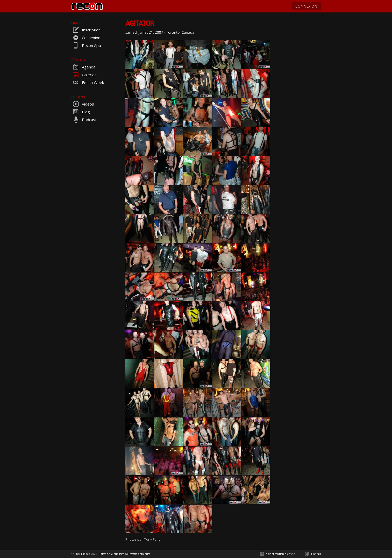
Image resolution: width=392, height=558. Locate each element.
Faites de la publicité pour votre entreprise (125, 554)
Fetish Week (88, 82)
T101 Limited (82, 554)
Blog (81, 112)
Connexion (86, 38)
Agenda (83, 67)
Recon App (86, 45)
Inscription (86, 30)
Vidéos (83, 104)
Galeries (84, 75)
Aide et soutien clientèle (280, 554)
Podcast (84, 120)
